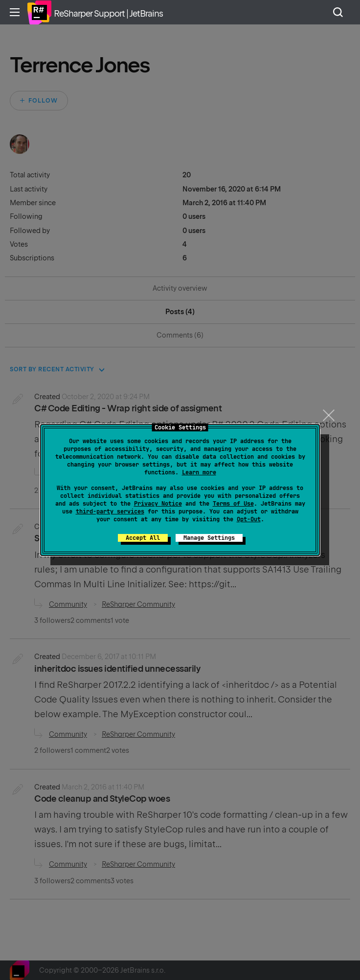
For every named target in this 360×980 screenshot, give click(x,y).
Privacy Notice (158, 504)
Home (39, 12)
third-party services (110, 511)
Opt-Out (249, 519)
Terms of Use (233, 504)
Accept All (143, 538)
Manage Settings (209, 538)
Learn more (199, 472)
